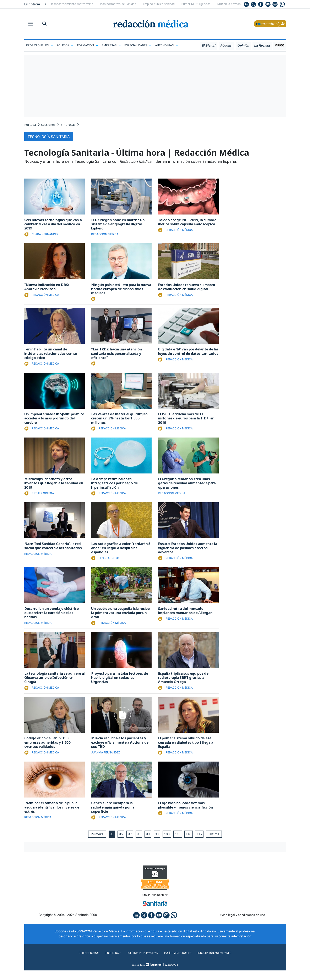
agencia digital (138, 974)
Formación (88, 45)
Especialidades (138, 45)
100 (168, 843)
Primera (91, 843)
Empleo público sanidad (159, 4)
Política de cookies (180, 962)
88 (137, 843)
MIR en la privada (229, 4)
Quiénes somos (81, 962)
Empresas (111, 45)
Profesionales (40, 45)
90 (157, 843)
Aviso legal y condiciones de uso (242, 924)
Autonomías (167, 45)
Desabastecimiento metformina (71, 4)
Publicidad (107, 962)
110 (180, 843)
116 (192, 843)
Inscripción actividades (221, 962)
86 (118, 843)
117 (204, 843)
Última (220, 843)
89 (147, 843)
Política (65, 45)
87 (127, 843)
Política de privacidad (140, 962)
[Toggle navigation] (31, 24)
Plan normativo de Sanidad (118, 4)
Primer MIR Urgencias (196, 4)
